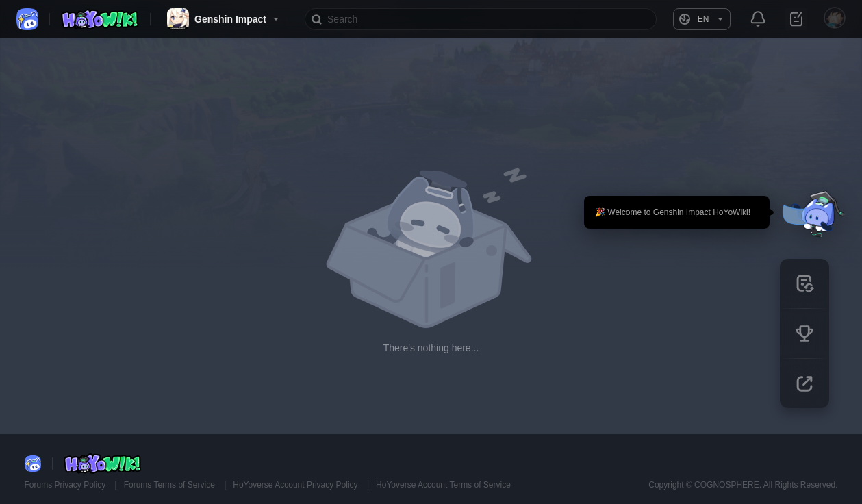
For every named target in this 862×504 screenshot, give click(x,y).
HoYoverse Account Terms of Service (443, 485)
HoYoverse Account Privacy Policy (296, 485)
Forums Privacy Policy (66, 485)
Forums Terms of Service (170, 485)
